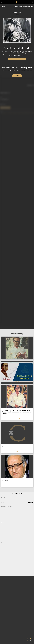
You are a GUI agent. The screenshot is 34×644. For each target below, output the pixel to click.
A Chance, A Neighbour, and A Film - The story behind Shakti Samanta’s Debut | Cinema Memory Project (17, 412)
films (17, 451)
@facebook (4, 523)
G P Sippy (5, 480)
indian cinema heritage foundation (24, 6)
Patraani (5, 447)
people (3, 6)
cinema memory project (17, 418)
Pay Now (17, 76)
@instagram (4, 497)
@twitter (3, 503)
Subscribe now (17, 59)
